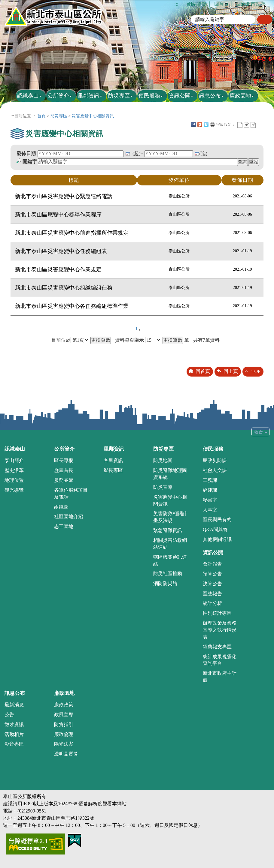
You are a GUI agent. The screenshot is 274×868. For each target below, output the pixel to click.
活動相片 (14, 734)
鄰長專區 (113, 470)
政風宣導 (64, 715)
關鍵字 (30, 162)
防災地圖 (163, 460)
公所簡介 (58, 96)
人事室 (210, 510)
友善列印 (212, 125)
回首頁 (221, 4)
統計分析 (212, 603)
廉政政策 (64, 705)
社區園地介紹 (68, 517)
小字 (240, 125)
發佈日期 (26, 153)
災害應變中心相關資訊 (93, 116)
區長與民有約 (217, 520)
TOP (256, 371)
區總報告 (212, 594)
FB (193, 125)
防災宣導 (163, 487)
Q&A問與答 (215, 529)
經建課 (210, 490)
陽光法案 (64, 744)
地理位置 (14, 480)
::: (176, 4)
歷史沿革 (14, 470)
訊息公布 (210, 96)
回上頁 (231, 371)
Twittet (206, 125)
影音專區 (14, 744)
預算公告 (212, 574)
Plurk (200, 125)
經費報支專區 (217, 647)
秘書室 (210, 500)
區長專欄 (64, 460)
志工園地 (64, 526)
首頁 (41, 116)
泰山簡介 (14, 460)
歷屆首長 (64, 470)
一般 (247, 125)
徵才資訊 (14, 724)
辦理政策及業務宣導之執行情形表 (220, 630)
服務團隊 (64, 480)
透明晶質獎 (66, 754)
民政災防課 (215, 460)
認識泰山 (28, 96)
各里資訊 (113, 460)
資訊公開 (180, 96)
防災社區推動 (168, 574)
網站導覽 (197, 4)
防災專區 (119, 96)
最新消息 (14, 705)
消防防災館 (165, 583)
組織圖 (61, 507)
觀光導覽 (14, 490)
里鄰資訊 (89, 96)
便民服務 (149, 96)
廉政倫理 (64, 734)
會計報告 (212, 564)
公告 (9, 715)
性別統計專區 (217, 613)
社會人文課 (215, 470)
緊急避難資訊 (168, 530)
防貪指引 (64, 724)
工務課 (210, 480)
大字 (253, 125)
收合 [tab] (260, 432)
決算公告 (212, 584)
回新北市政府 (251, 4)
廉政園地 (240, 96)
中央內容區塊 (260, 125)
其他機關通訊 (217, 539)
